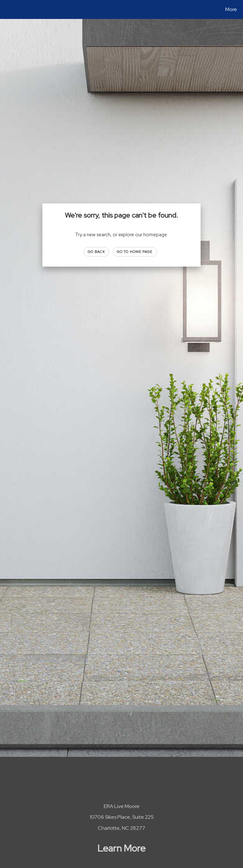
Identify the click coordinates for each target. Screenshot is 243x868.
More (231, 9)
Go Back (96, 252)
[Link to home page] (6, 9)
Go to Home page (135, 252)
